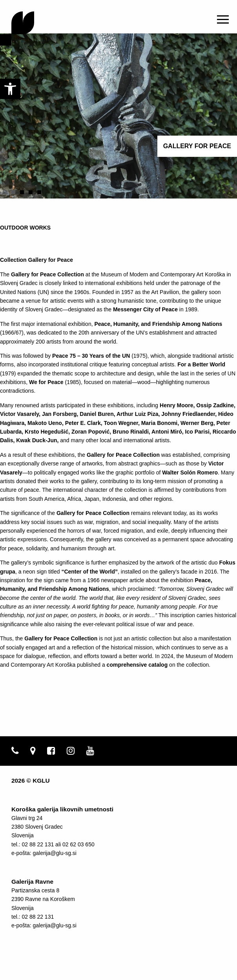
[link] (10, 89)
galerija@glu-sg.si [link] (54, 853)
